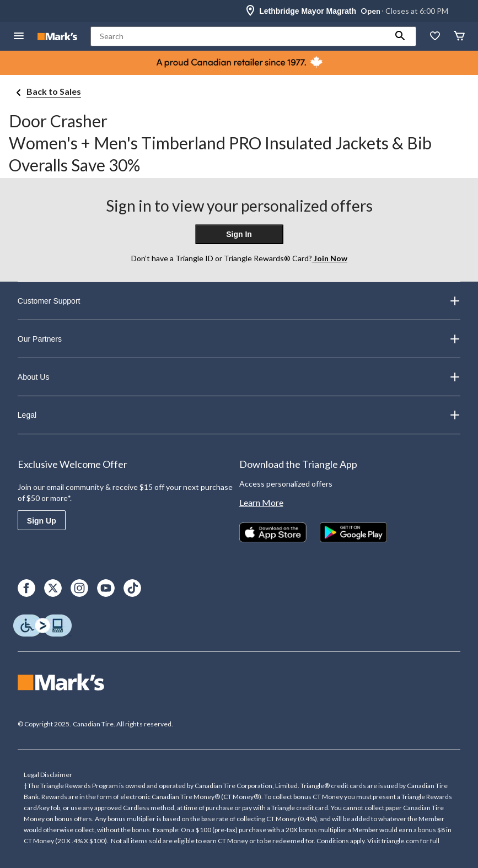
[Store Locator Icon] (250, 11)
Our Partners (239, 339)
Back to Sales (54, 91)
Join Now (330, 258)
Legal (239, 415)
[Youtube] (106, 588)
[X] (53, 588)
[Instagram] (79, 588)
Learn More (261, 502)
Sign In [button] (239, 234)
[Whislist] (435, 37)
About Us (239, 377)
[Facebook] (26, 588)
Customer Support (239, 301)
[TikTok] (132, 588)
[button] (400, 36)
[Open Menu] (19, 37)
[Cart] (459, 37)
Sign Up (42, 521)
